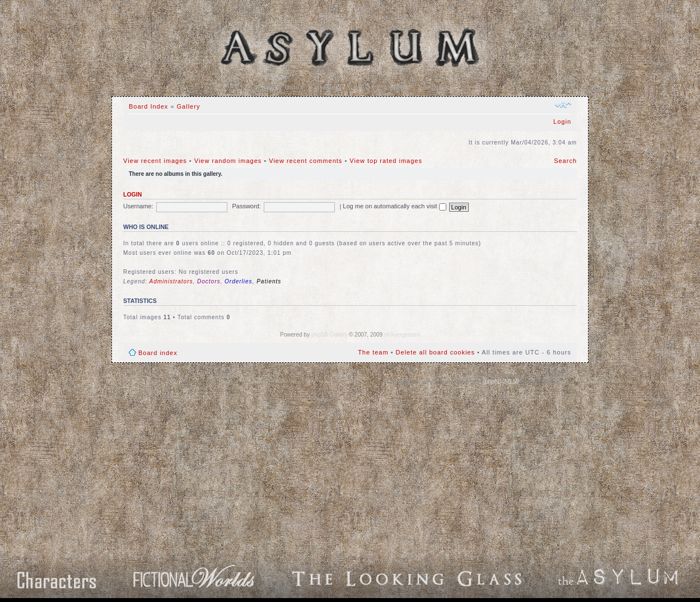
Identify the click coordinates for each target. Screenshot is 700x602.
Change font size (563, 105)
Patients (269, 281)
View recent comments (305, 161)
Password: (246, 206)
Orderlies (239, 281)
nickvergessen (402, 335)
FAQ (364, 87)
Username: (138, 206)
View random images (228, 161)
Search (396, 87)
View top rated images (386, 161)
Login (562, 122)
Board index (158, 353)
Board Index (283, 87)
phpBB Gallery (329, 335)
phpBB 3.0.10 (502, 382)
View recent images (155, 161)
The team (373, 352)
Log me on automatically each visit (394, 206)
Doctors (209, 281)
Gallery (330, 87)
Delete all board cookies (435, 352)
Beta (430, 87)
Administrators (171, 281)
